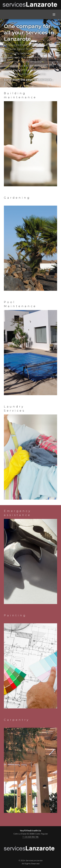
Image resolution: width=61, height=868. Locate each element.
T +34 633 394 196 (30, 837)
